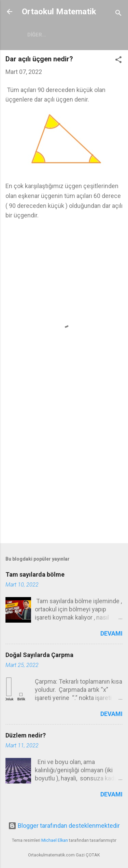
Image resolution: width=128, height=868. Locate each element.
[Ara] (118, 14)
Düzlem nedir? (26, 735)
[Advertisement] (64, 468)
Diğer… (37, 35)
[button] (118, 61)
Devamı (111, 633)
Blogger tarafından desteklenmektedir (64, 826)
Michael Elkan (55, 840)
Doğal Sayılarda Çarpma (39, 655)
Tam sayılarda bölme (35, 574)
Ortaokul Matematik (59, 12)
